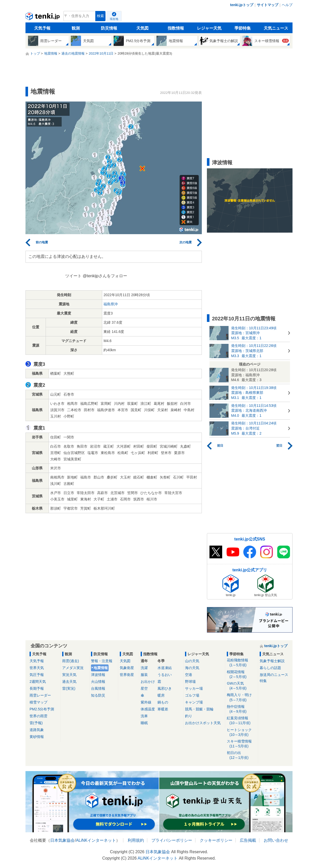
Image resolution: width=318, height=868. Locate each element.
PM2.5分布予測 (42, 709)
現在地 (114, 19)
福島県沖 (111, 304)
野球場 (190, 682)
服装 (144, 675)
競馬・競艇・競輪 (199, 709)
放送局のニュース (274, 675)
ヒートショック (241, 732)
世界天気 (37, 668)
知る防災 (98, 695)
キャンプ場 (194, 702)
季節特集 (243, 28)
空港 (189, 675)
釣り (189, 716)
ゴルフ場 (192, 695)
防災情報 (109, 28)
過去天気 (69, 682)
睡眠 (144, 723)
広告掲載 (248, 840)
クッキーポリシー (216, 840)
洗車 (144, 716)
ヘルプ (287, 5)
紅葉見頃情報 (241, 721)
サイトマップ (268, 5)
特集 (263, 681)
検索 (100, 16)
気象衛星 (127, 668)
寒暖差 (163, 709)
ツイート (73, 276)
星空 (144, 688)
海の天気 (192, 668)
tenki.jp (43, 17)
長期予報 (37, 688)
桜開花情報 (241, 675)
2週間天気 (38, 682)
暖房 (161, 695)
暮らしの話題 (270, 668)
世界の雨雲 (38, 716)
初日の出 (241, 755)
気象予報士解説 (272, 661)
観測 (76, 28)
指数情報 (176, 28)
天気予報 (42, 28)
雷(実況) (69, 688)
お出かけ (148, 682)
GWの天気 (241, 686)
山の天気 (192, 661)
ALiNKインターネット (96, 840)
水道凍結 (165, 668)
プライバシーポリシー (172, 840)
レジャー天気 (209, 28)
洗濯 (144, 668)
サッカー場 (194, 688)
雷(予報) (36, 723)
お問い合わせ (276, 840)
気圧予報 (37, 675)
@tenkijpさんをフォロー (105, 276)
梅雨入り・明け (241, 697)
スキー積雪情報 (241, 744)
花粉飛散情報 (241, 663)
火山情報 (98, 682)
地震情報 (101, 668)
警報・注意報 (102, 661)
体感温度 (148, 709)
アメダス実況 (73, 668)
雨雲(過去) (70, 661)
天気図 (142, 28)
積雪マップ (38, 702)
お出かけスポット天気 (203, 723)
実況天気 (69, 675)
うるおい (165, 675)
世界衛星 (127, 675)
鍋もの (163, 702)
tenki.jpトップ (242, 5)
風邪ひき (165, 688)
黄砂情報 (37, 737)
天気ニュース (276, 28)
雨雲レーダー (40, 695)
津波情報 (98, 675)
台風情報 (98, 688)
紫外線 (146, 702)
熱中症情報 (241, 709)
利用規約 (136, 840)
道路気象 (37, 730)
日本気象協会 (62, 840)
